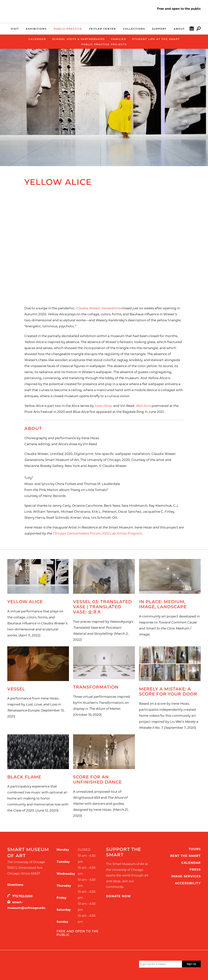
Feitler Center (103, 29)
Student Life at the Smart (156, 39)
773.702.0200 (22, 896)
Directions (15, 885)
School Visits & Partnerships (79, 39)
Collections (134, 29)
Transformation (96, 687)
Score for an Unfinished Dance (97, 780)
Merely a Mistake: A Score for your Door (168, 692)
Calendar (192, 29)
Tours (195, 849)
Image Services (186, 876)
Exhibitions (36, 29)
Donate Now (119, 896)
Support (159, 29)
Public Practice (68, 29)
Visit (15, 29)
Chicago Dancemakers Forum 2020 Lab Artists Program (97, 533)
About (179, 29)
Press (195, 870)
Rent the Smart (185, 856)
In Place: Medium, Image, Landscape (163, 604)
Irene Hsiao (104, 406)
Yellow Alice (25, 602)
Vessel (16, 689)
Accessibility (188, 883)
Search (199, 29)
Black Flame (24, 777)
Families (119, 39)
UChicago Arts (43, 965)
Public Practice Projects (104, 44)
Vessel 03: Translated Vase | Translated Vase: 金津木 (103, 607)
